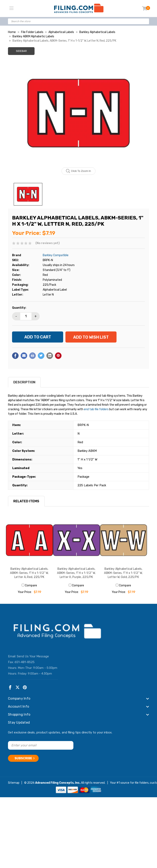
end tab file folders (96, 409)
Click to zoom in (79, 171)
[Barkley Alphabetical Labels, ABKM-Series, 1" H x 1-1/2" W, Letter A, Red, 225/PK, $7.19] (29, 540)
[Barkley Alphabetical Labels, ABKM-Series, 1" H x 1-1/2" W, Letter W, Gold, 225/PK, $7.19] (123, 540)
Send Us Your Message (33, 656)
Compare (29, 585)
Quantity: (19, 308)
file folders (142, 783)
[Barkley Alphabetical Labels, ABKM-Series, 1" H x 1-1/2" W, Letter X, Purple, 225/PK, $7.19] (76, 540)
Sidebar (21, 51)
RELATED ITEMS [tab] (26, 501)
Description (24, 382)
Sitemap (14, 783)
